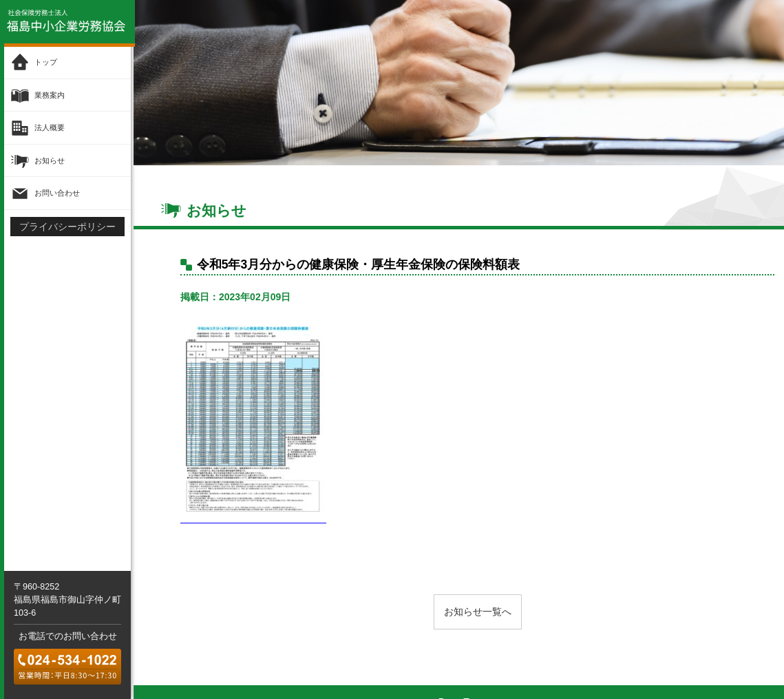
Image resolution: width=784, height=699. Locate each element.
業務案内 (50, 94)
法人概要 (50, 127)
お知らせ (50, 159)
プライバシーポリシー (67, 226)
